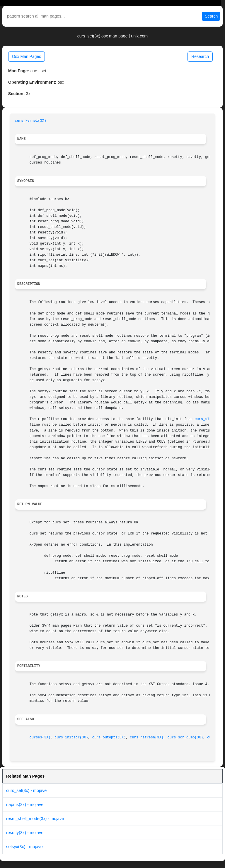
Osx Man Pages (27, 56)
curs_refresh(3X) (146, 738)
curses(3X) (40, 738)
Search (211, 16)
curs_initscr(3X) (71, 738)
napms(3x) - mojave (25, 805)
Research (200, 56)
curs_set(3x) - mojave (26, 790)
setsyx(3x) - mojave (24, 847)
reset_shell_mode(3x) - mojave (35, 819)
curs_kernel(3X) (31, 121)
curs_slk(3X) (207, 419)
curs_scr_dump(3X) (185, 738)
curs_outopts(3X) (109, 738)
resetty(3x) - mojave (25, 833)
